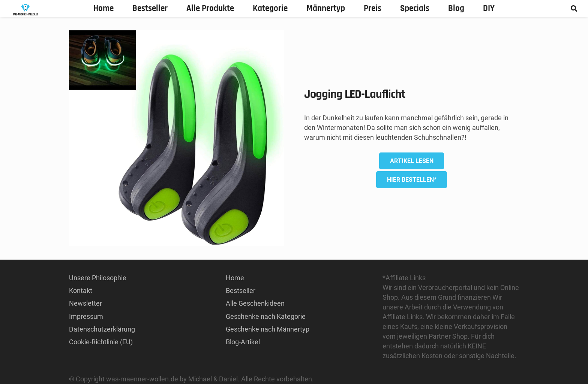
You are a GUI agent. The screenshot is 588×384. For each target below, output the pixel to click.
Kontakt (81, 291)
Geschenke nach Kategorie (266, 316)
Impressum (86, 316)
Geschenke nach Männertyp (268, 329)
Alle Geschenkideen (255, 303)
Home (235, 278)
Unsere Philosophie (98, 278)
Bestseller (241, 291)
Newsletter (85, 303)
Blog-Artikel (243, 342)
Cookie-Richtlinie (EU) (101, 342)
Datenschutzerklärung (102, 329)
